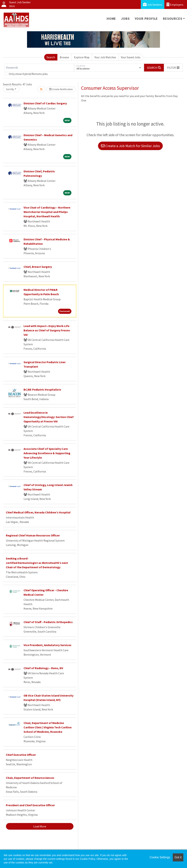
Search (51, 57)
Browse (64, 57)
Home (111, 19)
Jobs (125, 19)
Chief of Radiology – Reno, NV (43, 668)
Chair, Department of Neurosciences (30, 778)
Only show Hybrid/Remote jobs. (28, 74)
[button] (173, 68)
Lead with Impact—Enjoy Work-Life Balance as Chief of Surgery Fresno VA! (47, 330)
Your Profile (146, 19)
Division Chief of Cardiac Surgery (45, 103)
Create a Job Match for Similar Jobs (130, 146)
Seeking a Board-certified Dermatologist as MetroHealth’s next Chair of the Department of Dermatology (37, 563)
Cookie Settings (160, 857)
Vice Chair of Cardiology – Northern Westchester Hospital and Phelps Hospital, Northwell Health (47, 212)
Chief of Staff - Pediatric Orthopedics (48, 622)
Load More (40, 826)
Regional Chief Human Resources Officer (33, 535)
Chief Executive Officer (21, 755)
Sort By (10, 89)
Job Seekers (153, 4)
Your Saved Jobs (131, 57)
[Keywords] (39, 68)
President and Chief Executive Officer (30, 805)
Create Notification (61, 89)
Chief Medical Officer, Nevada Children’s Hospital (38, 512)
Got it (178, 857)
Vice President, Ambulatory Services (47, 645)
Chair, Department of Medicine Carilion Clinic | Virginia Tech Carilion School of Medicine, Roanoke (48, 727)
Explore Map (82, 57)
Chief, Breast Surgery (38, 267)
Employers (175, 4)
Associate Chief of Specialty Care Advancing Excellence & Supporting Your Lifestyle (47, 453)
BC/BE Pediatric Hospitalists (42, 389)
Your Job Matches (105, 57)
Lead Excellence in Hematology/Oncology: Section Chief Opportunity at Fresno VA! (49, 417)
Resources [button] (172, 19)
